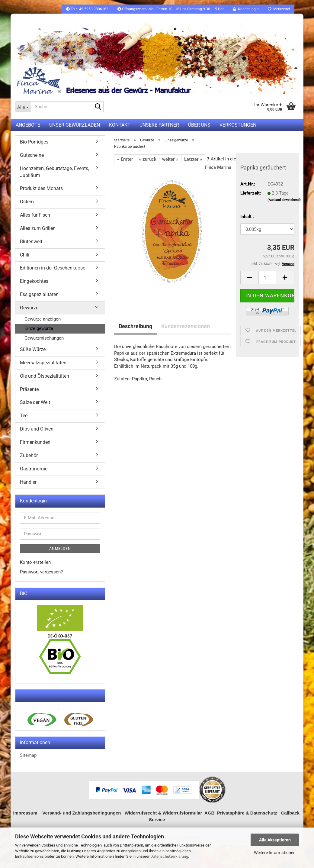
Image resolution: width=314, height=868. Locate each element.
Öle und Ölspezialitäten (45, 376)
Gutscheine (32, 155)
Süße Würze (33, 349)
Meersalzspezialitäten (43, 363)
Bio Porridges (34, 142)
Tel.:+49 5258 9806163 (87, 9)
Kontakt (120, 125)
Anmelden (60, 549)
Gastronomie (34, 469)
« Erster (125, 159)
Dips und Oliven (37, 429)
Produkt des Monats (41, 188)
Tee (24, 416)
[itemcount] (267, 278)
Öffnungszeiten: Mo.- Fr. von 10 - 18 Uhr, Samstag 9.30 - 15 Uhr (171, 9)
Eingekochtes (34, 281)
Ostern (27, 202)
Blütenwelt (31, 242)
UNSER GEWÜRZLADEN (75, 125)
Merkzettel (279, 9)
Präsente (29, 389)
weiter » (170, 159)
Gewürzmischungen (44, 338)
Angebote (28, 125)
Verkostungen (238, 125)
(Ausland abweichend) (284, 200)
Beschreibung (135, 326)
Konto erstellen (35, 562)
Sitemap (28, 755)
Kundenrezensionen (186, 326)
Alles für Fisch (35, 215)
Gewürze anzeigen (43, 319)
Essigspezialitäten (39, 294)
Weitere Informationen (275, 853)
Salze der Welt (35, 402)
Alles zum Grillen (38, 228)
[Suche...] (23, 107)
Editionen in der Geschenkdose (53, 268)
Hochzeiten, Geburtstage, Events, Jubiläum (54, 172)
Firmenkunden (35, 442)
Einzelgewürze (39, 328)
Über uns (199, 125)
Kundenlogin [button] (246, 9)
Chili (25, 255)
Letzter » (193, 159)
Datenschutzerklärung (169, 856)
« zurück (148, 159)
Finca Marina (218, 167)
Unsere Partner (159, 125)
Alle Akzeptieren (275, 840)
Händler (28, 482)
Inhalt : (247, 217)
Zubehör (29, 455)
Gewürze (29, 308)
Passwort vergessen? (41, 572)
